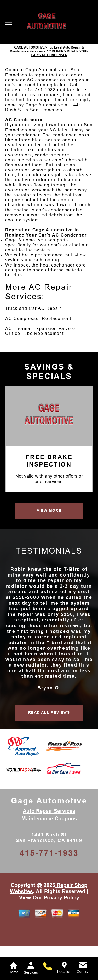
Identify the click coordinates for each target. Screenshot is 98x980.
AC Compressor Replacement (38, 353)
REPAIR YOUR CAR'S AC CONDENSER (60, 87)
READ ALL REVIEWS (49, 747)
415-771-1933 (40, 124)
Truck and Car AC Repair (33, 343)
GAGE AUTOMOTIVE (29, 82)
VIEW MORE (49, 545)
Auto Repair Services (49, 845)
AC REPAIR (55, 85)
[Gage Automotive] (49, 449)
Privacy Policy (61, 931)
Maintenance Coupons (49, 853)
